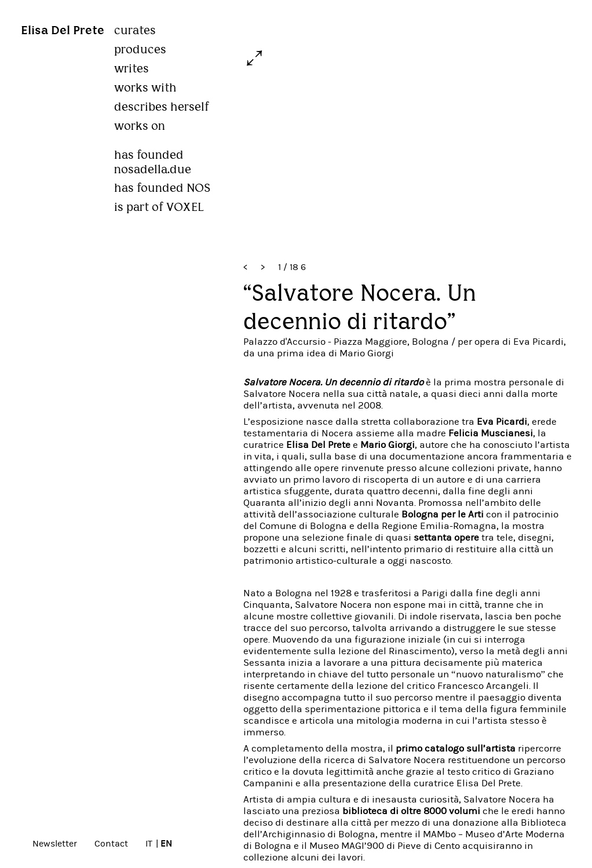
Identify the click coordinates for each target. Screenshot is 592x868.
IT (149, 844)
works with (147, 88)
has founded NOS (163, 188)
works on (141, 126)
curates (136, 30)
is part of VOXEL (160, 207)
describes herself (162, 107)
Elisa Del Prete (63, 31)
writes (133, 69)
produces (141, 50)
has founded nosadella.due (154, 155)
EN (166, 843)
